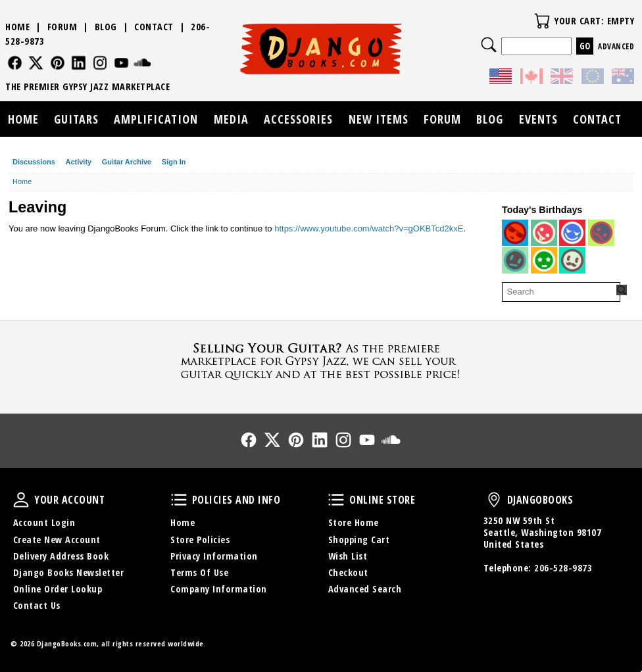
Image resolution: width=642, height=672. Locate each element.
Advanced (616, 46)
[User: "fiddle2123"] (515, 260)
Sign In (174, 162)
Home (17, 27)
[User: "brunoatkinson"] (544, 233)
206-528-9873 (563, 568)
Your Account (21, 500)
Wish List (348, 556)
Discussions (34, 162)
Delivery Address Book (61, 556)
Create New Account (57, 540)
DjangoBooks (494, 500)
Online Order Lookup (58, 589)
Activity (78, 162)
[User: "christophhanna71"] (515, 233)
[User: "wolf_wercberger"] (601, 233)
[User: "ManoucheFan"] (572, 233)
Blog (106, 27)
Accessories (298, 119)
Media (231, 119)
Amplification (156, 119)
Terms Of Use (199, 572)
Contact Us (37, 605)
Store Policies (200, 540)
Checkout (348, 572)
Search (489, 45)
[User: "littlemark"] (544, 260)
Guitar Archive (127, 162)
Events (538, 119)
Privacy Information (214, 556)
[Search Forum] (622, 290)
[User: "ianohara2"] (572, 260)
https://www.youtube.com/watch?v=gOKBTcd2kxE (369, 228)
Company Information (219, 589)
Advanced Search (365, 589)
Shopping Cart (359, 540)
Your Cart (542, 21)
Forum (62, 27)
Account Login (44, 522)
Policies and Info (179, 500)
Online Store (336, 500)
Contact (154, 27)
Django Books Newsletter (69, 572)
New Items (379, 119)
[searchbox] (561, 292)
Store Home (354, 522)
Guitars (76, 119)
